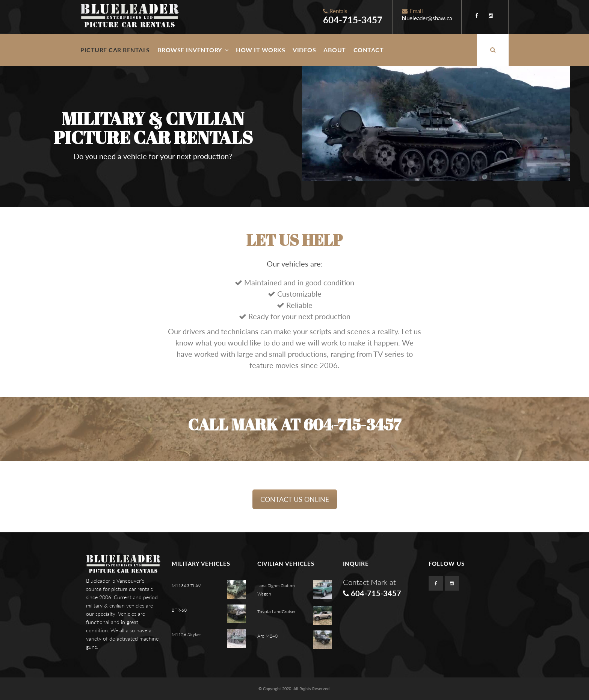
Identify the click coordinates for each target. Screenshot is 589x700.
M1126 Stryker (186, 634)
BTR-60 (179, 610)
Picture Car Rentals (115, 50)
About (335, 50)
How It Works (261, 50)
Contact (369, 50)
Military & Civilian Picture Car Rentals (153, 128)
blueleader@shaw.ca (427, 18)
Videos (304, 50)
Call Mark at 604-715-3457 (294, 424)
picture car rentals (132, 589)
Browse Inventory (193, 50)
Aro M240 (267, 636)
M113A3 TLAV (186, 586)
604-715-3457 (353, 20)
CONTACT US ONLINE (295, 499)
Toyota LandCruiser (276, 611)
